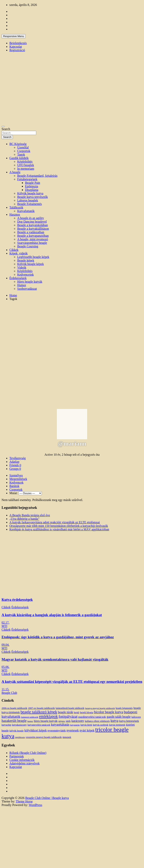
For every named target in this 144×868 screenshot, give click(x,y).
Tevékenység (18, 458)
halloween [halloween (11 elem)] (136, 717)
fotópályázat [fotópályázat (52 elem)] (68, 716)
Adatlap (14, 462)
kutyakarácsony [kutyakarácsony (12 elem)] (19, 725)
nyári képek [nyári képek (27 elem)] (87, 730)
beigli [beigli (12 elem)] (76, 712)
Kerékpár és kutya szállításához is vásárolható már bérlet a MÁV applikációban (59, 529)
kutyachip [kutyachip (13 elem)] (6, 725)
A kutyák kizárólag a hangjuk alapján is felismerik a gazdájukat (52, 615)
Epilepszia (32, 186)
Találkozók (16, 207)
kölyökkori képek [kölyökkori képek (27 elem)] (36, 730)
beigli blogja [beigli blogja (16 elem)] (87, 712)
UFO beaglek (26, 165)
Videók (22, 267)
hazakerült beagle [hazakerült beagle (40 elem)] (14, 721)
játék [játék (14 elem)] (68, 721)
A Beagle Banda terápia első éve (30, 515)
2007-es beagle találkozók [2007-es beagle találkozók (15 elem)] (41, 708)
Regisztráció (17, 50)
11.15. (5, 689)
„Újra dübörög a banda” (24, 519)
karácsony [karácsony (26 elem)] (78, 721)
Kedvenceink (25, 275)
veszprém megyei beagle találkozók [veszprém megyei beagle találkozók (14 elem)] (44, 737)
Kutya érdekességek (17, 600)
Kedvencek (16, 482)
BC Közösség (18, 144)
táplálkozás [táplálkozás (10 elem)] (20, 737)
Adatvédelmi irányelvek (24, 763)
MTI (4, 626)
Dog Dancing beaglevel (32, 222)
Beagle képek (26, 260)
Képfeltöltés (25, 162)
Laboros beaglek (28, 200)
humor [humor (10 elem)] (30, 721)
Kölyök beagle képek (31, 264)
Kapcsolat (16, 47)
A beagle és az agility (31, 218)
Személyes (16, 475)
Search (6, 129)
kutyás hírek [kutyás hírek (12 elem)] (86, 725)
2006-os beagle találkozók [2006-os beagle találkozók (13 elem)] (14, 708)
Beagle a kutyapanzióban (33, 236)
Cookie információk (22, 760)
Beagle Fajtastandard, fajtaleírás (37, 176)
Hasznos (15, 214)
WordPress (36, 805)
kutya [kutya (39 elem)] (114, 721)
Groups (15, 469)
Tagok (21, 154)
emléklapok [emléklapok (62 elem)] (49, 716)
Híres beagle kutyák (30, 282)
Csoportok (24, 151)
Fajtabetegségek (27, 179)
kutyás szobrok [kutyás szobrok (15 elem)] (101, 725)
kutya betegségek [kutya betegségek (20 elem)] (129, 721)
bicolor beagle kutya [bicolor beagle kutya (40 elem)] (109, 712)
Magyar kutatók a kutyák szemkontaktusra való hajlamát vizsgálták (55, 659)
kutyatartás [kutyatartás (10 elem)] (75, 725)
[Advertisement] (37, 341)
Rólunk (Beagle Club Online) (28, 753)
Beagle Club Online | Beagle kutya (47, 798)
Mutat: (14, 493)
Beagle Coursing (28, 246)
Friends (15, 465)
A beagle (15, 172)
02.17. (5, 623)
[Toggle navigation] (3, 127)
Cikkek (14, 250)
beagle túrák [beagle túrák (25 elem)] (65, 712)
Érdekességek (18, 278)
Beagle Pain (33, 183)
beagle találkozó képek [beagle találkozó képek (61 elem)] (39, 712)
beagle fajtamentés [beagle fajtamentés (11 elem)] (124, 708)
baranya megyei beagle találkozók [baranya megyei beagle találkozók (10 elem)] (100, 708)
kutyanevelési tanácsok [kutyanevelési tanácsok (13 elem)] (39, 725)
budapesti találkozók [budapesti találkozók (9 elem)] (30, 717)
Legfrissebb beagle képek (33, 257)
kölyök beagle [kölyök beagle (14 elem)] (17, 731)
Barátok (14, 486)
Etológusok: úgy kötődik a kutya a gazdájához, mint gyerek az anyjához (58, 637)
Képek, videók (18, 253)
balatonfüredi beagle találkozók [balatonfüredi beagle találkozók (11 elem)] (70, 708)
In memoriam (26, 169)
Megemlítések (18, 479)
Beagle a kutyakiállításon (33, 229)
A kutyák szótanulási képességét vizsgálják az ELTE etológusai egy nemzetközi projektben (72, 682)
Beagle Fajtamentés (30, 204)
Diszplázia (32, 190)
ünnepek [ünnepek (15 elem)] (67, 737)
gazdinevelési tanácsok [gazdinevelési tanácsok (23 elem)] (92, 717)
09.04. (5, 645)
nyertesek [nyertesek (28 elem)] (73, 730)
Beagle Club (9, 693)
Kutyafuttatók (26, 211)
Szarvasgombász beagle (32, 243)
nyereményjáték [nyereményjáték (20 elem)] (57, 730)
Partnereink (17, 756)
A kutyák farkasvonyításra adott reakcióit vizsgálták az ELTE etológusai (55, 522)
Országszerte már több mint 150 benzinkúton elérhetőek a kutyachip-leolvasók (59, 526)
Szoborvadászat (27, 289)
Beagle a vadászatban (31, 232)
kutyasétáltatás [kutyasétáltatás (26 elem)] (60, 725)
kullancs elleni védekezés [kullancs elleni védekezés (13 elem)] (97, 721)
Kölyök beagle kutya (30, 193)
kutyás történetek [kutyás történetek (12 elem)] (117, 725)
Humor (22, 285)
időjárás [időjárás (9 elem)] (62, 721)
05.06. (5, 667)
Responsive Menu (14, 36)
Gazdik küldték (19, 158)
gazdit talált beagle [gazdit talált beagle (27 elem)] (119, 717)
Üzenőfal (23, 147)
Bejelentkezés (18, 43)
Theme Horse (24, 801)
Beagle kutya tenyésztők (32, 197)
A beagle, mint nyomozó (33, 239)
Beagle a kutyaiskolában (32, 225)
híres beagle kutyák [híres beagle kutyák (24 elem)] (46, 721)
